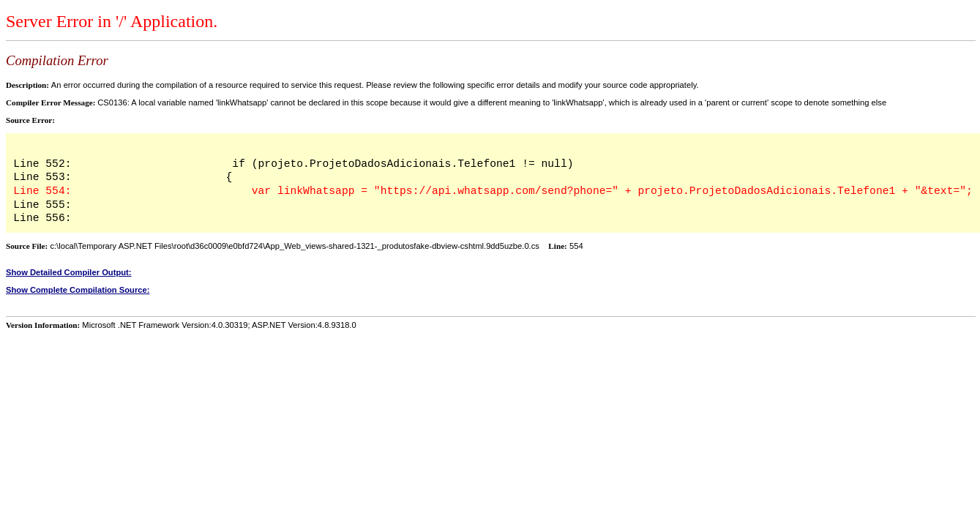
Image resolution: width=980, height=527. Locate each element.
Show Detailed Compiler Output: (69, 272)
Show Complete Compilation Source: (78, 290)
